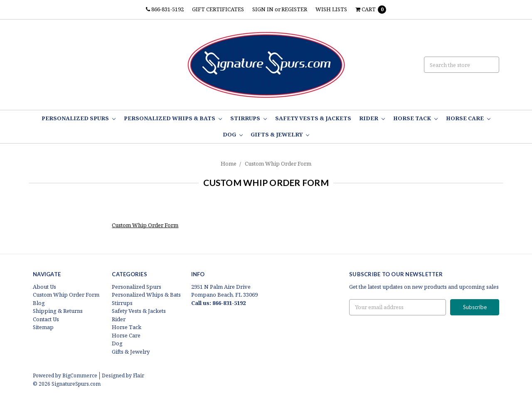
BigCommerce (80, 375)
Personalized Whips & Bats (173, 118)
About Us (44, 287)
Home (229, 164)
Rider (372, 118)
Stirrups (249, 118)
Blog (39, 303)
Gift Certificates (218, 9)
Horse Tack (415, 118)
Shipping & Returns (58, 311)
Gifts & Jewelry (280, 134)
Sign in (263, 9)
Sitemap (43, 327)
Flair (139, 375)
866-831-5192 (165, 9)
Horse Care (468, 118)
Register (294, 9)
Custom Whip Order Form (278, 164)
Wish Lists (331, 9)
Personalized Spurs (79, 118)
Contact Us (46, 319)
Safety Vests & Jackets (313, 118)
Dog (233, 134)
